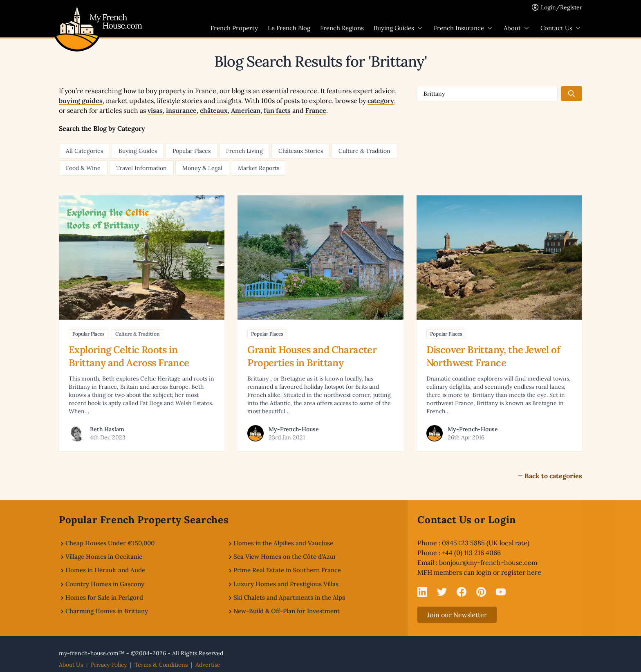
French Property (234, 28)
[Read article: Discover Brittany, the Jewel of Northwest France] (499, 323)
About (517, 28)
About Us (71, 665)
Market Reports (259, 168)
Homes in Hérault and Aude (105, 570)
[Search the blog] (572, 94)
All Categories (84, 151)
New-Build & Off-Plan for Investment (287, 611)
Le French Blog (289, 28)
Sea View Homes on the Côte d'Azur (285, 557)
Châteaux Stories (301, 151)
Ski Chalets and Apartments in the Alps (289, 597)
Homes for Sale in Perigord (104, 597)
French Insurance (464, 28)
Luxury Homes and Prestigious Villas (286, 584)
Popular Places (192, 151)
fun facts (277, 110)
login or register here (509, 572)
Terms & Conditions (161, 665)
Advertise (208, 665)
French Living (244, 151)
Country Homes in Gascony (105, 584)
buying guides (81, 101)
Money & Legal (202, 168)
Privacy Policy (109, 665)
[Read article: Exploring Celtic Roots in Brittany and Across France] (142, 323)
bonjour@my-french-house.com (488, 562)
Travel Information (141, 168)
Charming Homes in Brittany (107, 611)
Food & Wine (83, 168)
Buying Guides (399, 28)
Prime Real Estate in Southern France (287, 570)
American (246, 110)
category (381, 101)
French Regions (342, 28)
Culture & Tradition (364, 151)
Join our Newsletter (457, 615)
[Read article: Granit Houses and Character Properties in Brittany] (320, 323)
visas (155, 110)
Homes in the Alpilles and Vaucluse (283, 543)
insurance (181, 110)
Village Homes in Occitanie (104, 557)
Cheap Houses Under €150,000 (110, 543)
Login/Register (561, 7)
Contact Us (561, 28)
